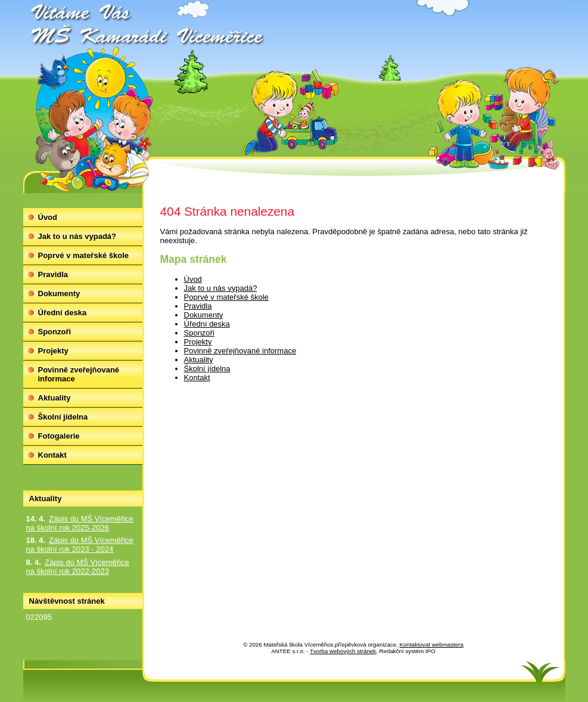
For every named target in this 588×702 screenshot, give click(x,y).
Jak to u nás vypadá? (221, 288)
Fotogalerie (59, 436)
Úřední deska (207, 324)
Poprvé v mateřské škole (226, 297)
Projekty (198, 342)
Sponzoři (199, 333)
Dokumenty (204, 315)
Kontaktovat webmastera (432, 644)
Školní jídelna (207, 369)
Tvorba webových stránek (343, 651)
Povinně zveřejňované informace (240, 351)
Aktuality (199, 360)
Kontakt (197, 378)
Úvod (193, 279)
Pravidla (198, 306)
